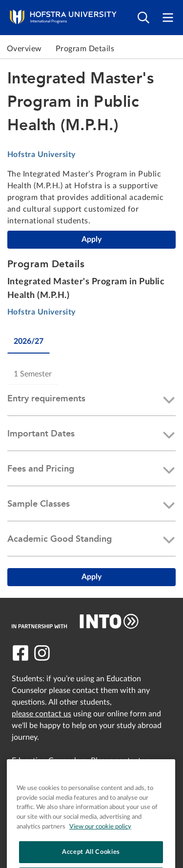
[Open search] (143, 18)
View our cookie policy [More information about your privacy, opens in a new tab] (100, 852)
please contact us (41, 714)
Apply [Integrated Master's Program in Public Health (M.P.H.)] (91, 239)
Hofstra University (41, 155)
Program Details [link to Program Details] (85, 49)
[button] (91, 400)
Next (173, 49)
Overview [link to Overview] (24, 49)
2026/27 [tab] (29, 341)
